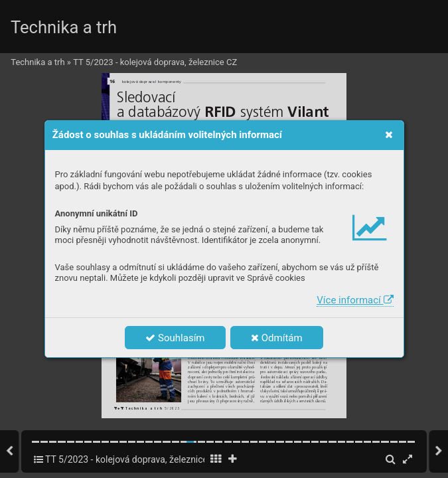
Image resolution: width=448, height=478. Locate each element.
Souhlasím (175, 338)
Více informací (355, 300)
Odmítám (277, 338)
